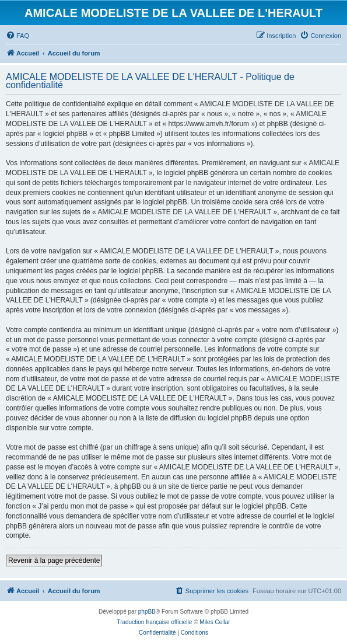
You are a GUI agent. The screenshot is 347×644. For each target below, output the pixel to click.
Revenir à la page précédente (54, 561)
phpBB (147, 612)
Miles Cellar (215, 622)
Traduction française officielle (154, 622)
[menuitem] (17, 36)
